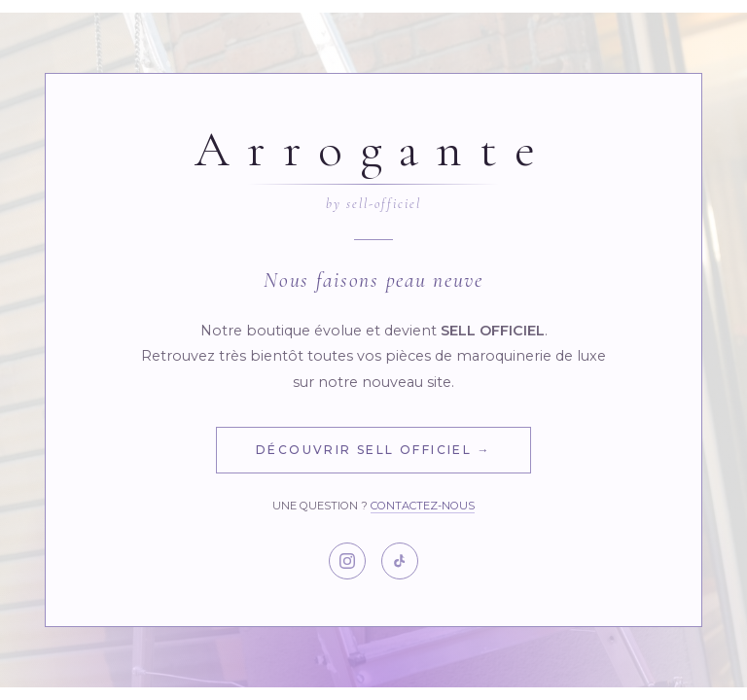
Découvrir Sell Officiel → (373, 450)
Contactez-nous (423, 506)
